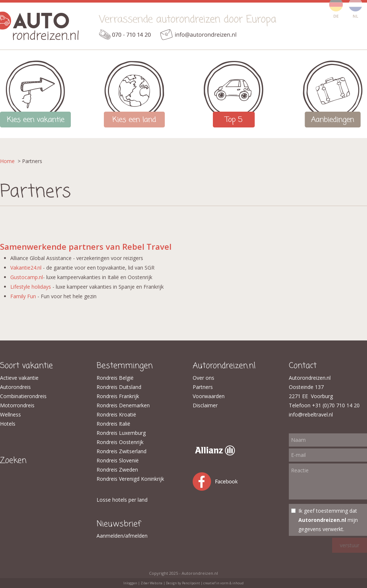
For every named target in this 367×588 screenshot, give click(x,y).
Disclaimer (205, 405)
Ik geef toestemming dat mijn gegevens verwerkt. (328, 520)
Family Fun (23, 296)
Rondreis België (115, 378)
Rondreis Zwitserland (121, 451)
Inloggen (130, 583)
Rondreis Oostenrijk (120, 442)
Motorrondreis (17, 405)
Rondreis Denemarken (123, 405)
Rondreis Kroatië (116, 414)
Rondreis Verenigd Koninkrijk (130, 479)
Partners (203, 387)
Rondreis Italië (113, 424)
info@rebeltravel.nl (311, 414)
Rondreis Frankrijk (118, 396)
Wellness (10, 414)
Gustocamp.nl (27, 277)
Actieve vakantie (19, 378)
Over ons (204, 378)
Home (7, 161)
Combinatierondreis (23, 396)
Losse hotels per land (122, 500)
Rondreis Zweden (117, 470)
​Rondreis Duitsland (119, 387)
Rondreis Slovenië (118, 460)
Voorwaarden (209, 396)
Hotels (8, 424)
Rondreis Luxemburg (121, 433)
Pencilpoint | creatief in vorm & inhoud (213, 583)
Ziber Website (152, 583)
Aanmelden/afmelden (122, 536)
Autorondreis (15, 387)
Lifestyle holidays (31, 287)
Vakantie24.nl (26, 268)
